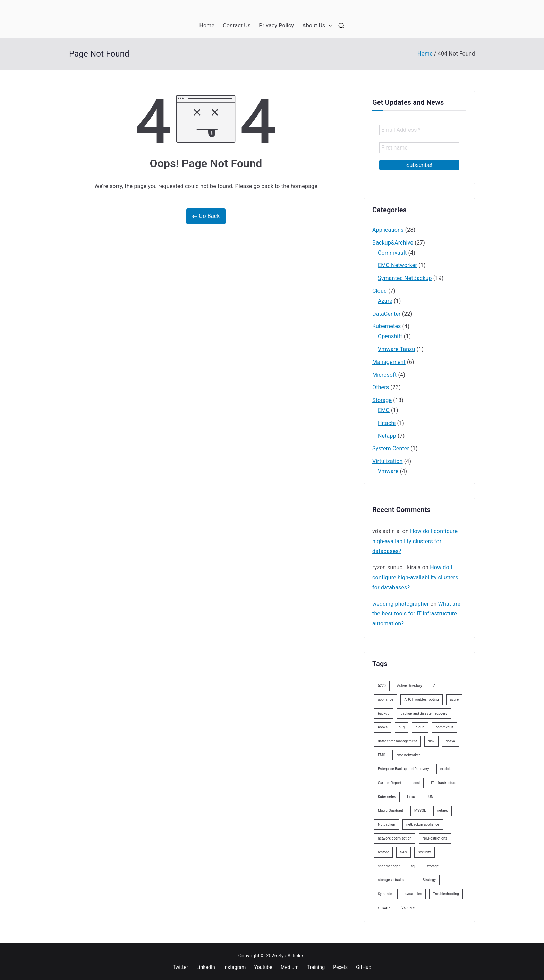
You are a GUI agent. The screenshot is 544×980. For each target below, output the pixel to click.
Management (389, 362)
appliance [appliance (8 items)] (385, 700)
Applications (388, 230)
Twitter (180, 967)
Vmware (388, 471)
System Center (391, 448)
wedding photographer (401, 604)
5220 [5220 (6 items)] (382, 686)
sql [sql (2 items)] (413, 866)
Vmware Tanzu (396, 349)
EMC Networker (397, 265)
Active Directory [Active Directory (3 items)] (410, 686)
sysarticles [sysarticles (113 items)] (414, 894)
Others (381, 387)
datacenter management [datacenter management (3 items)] (397, 741)
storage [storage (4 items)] (433, 866)
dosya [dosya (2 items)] (450, 741)
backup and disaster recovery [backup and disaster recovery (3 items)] (424, 713)
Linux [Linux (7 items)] (411, 797)
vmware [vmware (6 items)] (384, 908)
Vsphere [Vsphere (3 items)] (408, 908)
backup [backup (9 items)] (384, 713)
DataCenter (386, 314)
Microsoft (384, 375)
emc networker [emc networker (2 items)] (408, 755)
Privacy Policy (276, 25)
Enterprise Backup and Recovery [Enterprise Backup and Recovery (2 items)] (403, 769)
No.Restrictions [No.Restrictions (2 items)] (435, 838)
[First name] (419, 148)
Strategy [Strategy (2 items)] (429, 880)
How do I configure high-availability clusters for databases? (415, 541)
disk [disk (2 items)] (431, 741)
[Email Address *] (419, 130)
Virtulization (388, 461)
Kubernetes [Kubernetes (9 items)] (387, 797)
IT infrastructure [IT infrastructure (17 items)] (444, 783)
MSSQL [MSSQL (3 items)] (420, 811)
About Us (317, 26)
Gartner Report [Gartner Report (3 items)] (390, 783)
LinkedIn (206, 967)
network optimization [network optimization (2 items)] (395, 838)
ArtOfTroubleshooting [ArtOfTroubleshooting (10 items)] (421, 700)
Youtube (263, 967)
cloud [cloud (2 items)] (420, 727)
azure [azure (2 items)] (454, 700)
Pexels (340, 967)
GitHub (364, 967)
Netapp (387, 436)
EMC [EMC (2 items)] (381, 755)
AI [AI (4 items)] (435, 686)
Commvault (392, 253)
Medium (290, 967)
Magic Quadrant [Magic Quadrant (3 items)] (390, 811)
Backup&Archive (393, 243)
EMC (384, 410)
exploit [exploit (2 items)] (446, 769)
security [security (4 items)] (424, 852)
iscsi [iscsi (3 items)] (416, 783)
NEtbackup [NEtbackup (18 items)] (386, 824)
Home (207, 25)
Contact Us (237, 25)
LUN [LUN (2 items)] (430, 797)
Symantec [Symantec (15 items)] (386, 894)
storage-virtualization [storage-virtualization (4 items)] (395, 880)
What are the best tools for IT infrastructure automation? (416, 614)
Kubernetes (386, 326)
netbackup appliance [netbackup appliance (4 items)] (423, 824)
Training (316, 967)
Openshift (390, 336)
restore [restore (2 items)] (383, 852)
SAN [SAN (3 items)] (403, 852)
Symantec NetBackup (405, 278)
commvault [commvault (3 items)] (445, 727)
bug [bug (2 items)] (402, 727)
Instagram (235, 967)
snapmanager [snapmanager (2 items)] (389, 866)
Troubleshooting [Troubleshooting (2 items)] (446, 894)
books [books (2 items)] (383, 727)
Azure (385, 301)
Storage (382, 400)
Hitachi (387, 423)
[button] (329, 26)
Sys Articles (291, 956)
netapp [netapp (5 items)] (443, 811)
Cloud (380, 291)
